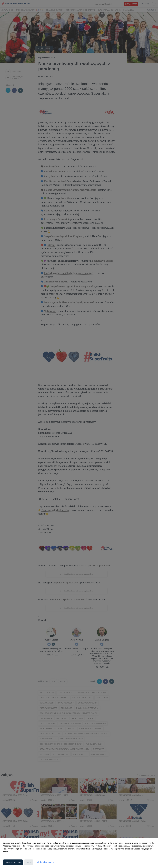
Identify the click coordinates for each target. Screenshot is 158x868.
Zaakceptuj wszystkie (13, 862)
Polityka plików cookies (45, 862)
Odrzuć (29, 862)
